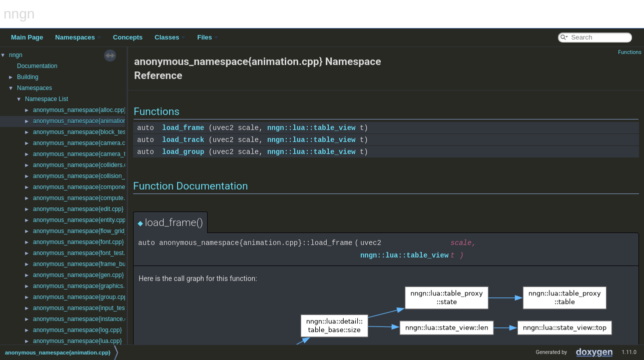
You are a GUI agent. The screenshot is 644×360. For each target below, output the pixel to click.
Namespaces (78, 37)
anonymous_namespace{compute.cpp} (85, 198)
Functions (630, 52)
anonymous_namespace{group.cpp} (81, 297)
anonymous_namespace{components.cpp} (90, 187)
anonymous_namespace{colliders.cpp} (84, 165)
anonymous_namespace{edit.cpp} (78, 209)
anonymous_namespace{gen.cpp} (78, 275)
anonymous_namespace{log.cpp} (77, 330)
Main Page (27, 37)
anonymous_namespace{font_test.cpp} (85, 253)
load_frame (183, 128)
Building (28, 77)
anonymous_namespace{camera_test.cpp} (90, 154)
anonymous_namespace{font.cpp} (78, 242)
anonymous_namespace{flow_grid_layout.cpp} (95, 231)
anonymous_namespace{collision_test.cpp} (91, 176)
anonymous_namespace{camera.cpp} (83, 143)
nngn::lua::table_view (311, 128)
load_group (183, 152)
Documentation (37, 66)
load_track (183, 140)
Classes (170, 37)
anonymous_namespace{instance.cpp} (85, 319)
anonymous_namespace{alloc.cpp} (80, 110)
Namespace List (47, 99)
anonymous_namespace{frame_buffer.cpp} (90, 264)
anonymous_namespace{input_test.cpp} (87, 308)
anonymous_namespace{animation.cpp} (86, 121)
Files (208, 37)
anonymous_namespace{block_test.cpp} (87, 132)
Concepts (128, 37)
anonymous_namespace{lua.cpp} (77, 341)
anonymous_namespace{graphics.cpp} (85, 286)
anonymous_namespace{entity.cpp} (80, 220)
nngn (16, 55)
